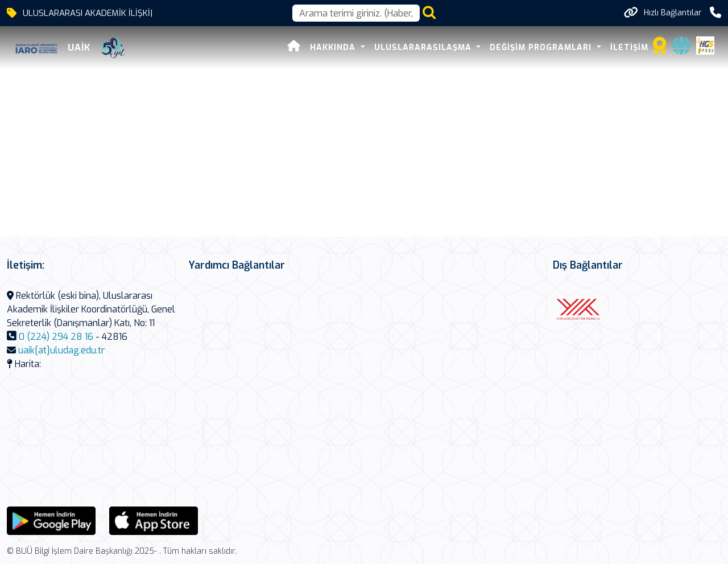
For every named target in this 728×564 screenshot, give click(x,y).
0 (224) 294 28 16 (56, 337)
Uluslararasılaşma (424, 48)
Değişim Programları (542, 48)
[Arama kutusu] (356, 13)
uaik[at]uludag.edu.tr (61, 350)
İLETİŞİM (629, 48)
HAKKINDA (334, 48)
